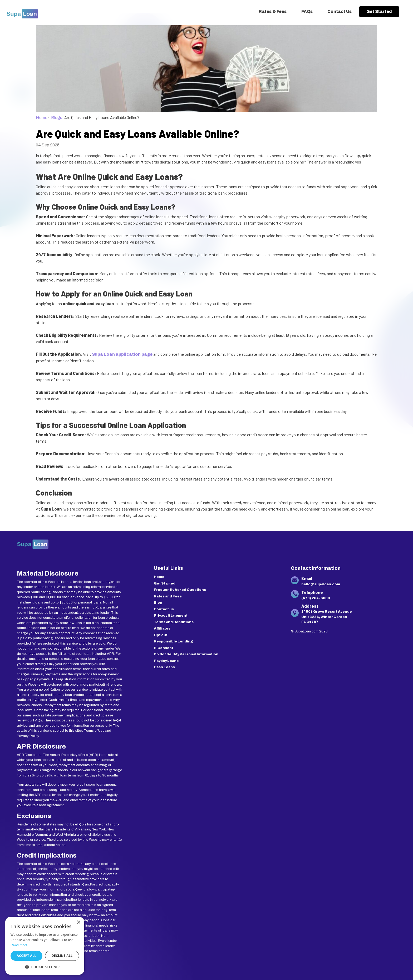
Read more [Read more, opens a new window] (19, 945)
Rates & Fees (273, 11)
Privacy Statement (171, 616)
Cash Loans (164, 667)
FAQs (307, 11)
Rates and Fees (168, 596)
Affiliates (162, 628)
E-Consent (164, 648)
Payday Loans (166, 661)
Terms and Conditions (174, 622)
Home (42, 118)
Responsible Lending (173, 641)
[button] (45, 967)
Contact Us (340, 11)
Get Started (379, 11)
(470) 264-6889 (316, 598)
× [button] (78, 922)
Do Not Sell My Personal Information (186, 654)
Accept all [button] (27, 956)
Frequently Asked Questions (180, 590)
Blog (158, 603)
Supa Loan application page (122, 354)
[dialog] (45, 946)
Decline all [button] (62, 956)
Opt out (161, 635)
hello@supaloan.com (321, 584)
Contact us (164, 609)
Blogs (57, 118)
